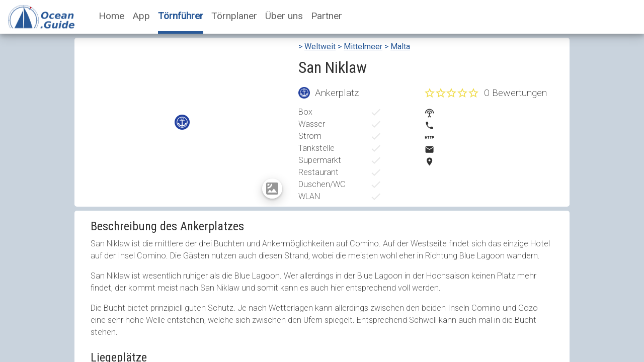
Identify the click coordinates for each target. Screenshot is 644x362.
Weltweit (320, 47)
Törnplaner (234, 16)
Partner (327, 16)
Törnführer (181, 16)
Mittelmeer (363, 47)
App (141, 16)
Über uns (284, 16)
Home (111, 16)
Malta (400, 47)
